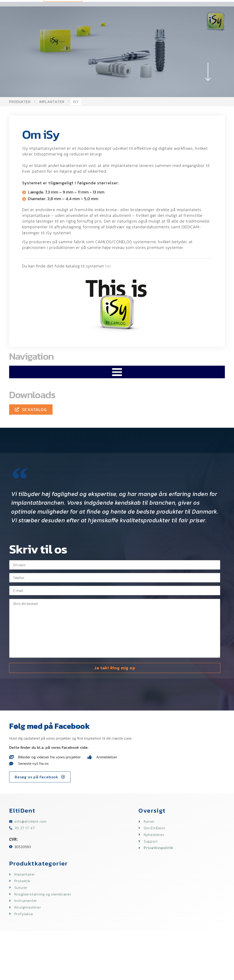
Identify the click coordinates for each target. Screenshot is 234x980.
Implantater (52, 102)
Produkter (20, 102)
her (108, 266)
